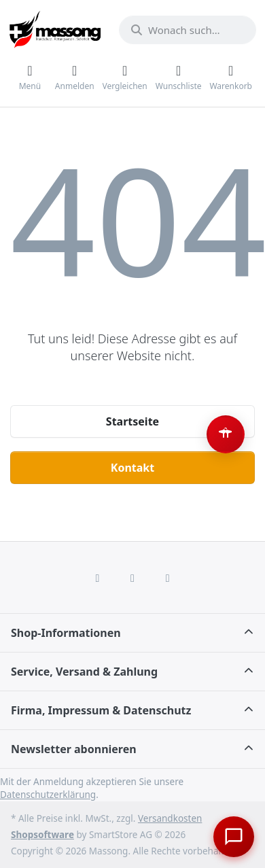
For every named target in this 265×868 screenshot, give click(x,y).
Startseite (132, 421)
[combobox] (188, 30)
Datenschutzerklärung (48, 795)
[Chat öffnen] (234, 837)
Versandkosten (170, 818)
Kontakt (132, 468)
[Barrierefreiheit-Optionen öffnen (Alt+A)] (226, 434)
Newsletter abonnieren (74, 749)
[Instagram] (132, 578)
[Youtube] (168, 578)
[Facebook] (98, 578)
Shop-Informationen (66, 633)
